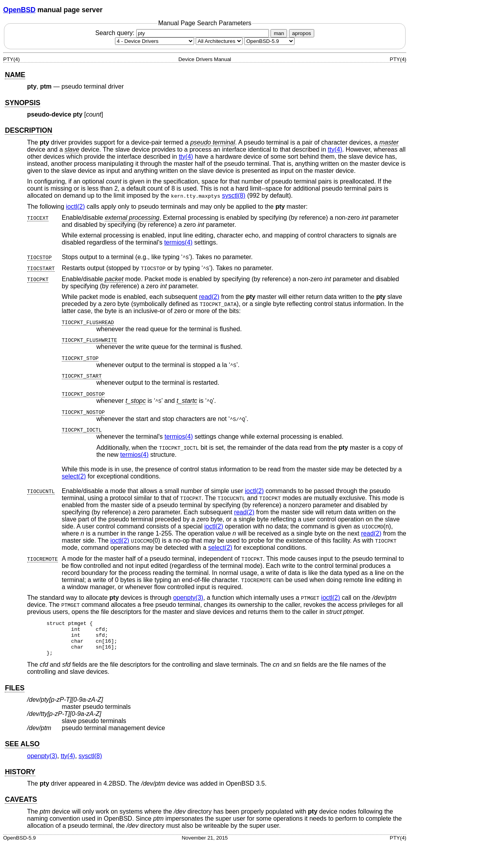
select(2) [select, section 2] (74, 476)
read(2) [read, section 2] (209, 297)
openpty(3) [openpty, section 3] (188, 598)
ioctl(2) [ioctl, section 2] (76, 207)
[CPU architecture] (219, 41)
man (279, 33)
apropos (302, 33)
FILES (15, 695)
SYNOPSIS (22, 103)
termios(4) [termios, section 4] (178, 242)
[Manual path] (269, 41)
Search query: (183, 33)
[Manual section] (155, 41)
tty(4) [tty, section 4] (335, 149)
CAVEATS (21, 807)
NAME (15, 75)
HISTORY (20, 779)
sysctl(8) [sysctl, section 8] (234, 196)
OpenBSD (19, 10)
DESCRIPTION (28, 130)
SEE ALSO (22, 751)
